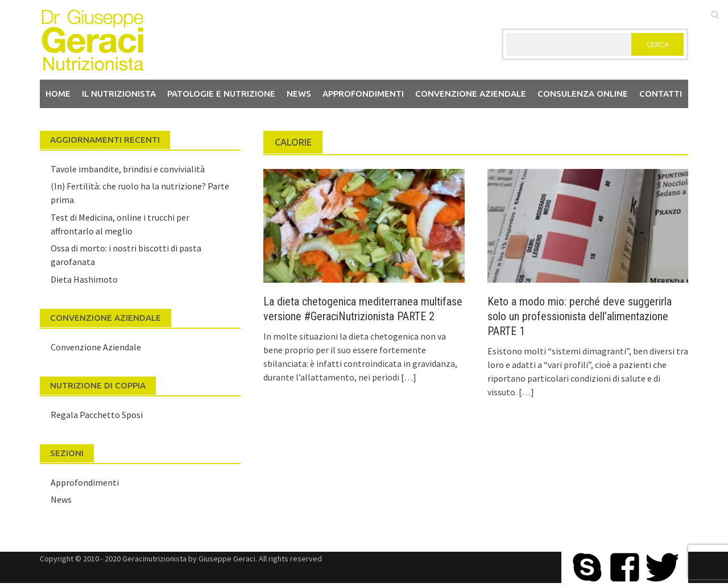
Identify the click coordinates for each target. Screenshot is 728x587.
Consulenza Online (583, 94)
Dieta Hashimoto (84, 279)
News (299, 94)
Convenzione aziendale (471, 94)
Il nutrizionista (119, 94)
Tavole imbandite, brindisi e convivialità (128, 169)
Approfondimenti (363, 94)
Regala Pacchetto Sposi (97, 415)
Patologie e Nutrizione (221, 94)
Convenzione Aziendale (96, 347)
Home (58, 94)
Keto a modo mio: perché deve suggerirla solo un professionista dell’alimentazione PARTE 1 (580, 316)
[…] (408, 377)
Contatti (661, 94)
